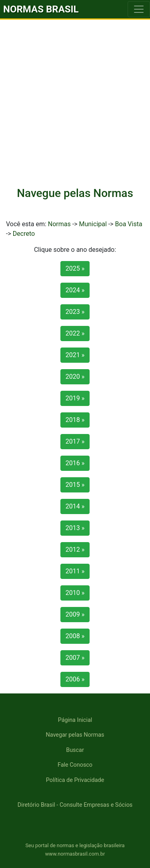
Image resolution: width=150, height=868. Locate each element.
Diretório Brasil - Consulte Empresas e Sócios (75, 805)
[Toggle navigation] (139, 9)
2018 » (75, 420)
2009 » (75, 614)
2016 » (75, 463)
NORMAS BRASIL (41, 9)
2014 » (75, 506)
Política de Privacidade (75, 780)
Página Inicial (75, 720)
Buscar (75, 750)
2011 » (75, 571)
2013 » (75, 528)
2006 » (75, 679)
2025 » (75, 268)
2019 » (75, 398)
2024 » (75, 290)
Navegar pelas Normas (75, 735)
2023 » (75, 312)
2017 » (75, 441)
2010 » (75, 593)
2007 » (75, 658)
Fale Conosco (75, 765)
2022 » (75, 333)
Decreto (24, 234)
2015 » (75, 485)
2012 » (75, 550)
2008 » (75, 636)
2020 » (75, 377)
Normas (59, 224)
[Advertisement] (75, 99)
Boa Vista (129, 224)
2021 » (75, 355)
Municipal (93, 224)
